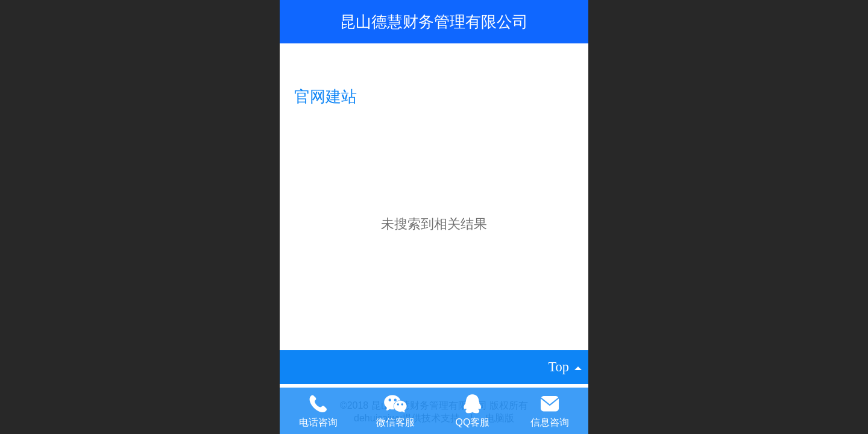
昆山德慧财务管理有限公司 (434, 22)
